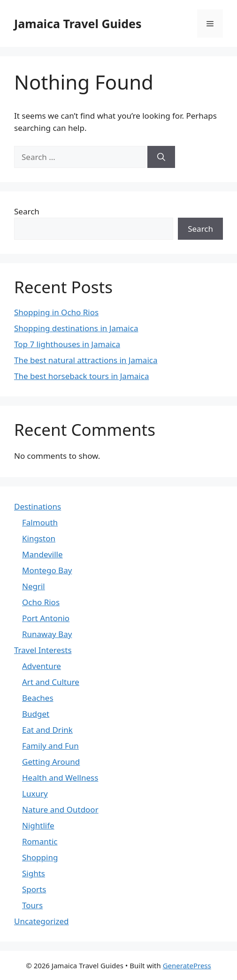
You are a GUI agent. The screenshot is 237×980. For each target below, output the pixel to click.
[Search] (161, 157)
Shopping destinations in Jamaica (76, 328)
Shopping (40, 857)
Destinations (38, 506)
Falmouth (40, 522)
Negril (34, 586)
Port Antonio (46, 618)
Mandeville (42, 554)
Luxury (35, 794)
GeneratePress (187, 965)
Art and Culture (51, 682)
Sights (34, 873)
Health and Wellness (60, 778)
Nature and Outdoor (60, 809)
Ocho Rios (41, 602)
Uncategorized (42, 921)
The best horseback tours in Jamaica (81, 376)
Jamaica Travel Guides (78, 23)
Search (27, 211)
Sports (34, 889)
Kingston (39, 538)
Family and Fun (50, 746)
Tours (32, 905)
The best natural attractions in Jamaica (86, 360)
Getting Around (51, 762)
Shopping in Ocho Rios (56, 312)
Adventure (42, 666)
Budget (36, 714)
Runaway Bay (47, 634)
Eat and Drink (47, 730)
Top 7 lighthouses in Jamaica (67, 344)
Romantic (40, 841)
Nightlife (38, 825)
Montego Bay (47, 570)
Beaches (38, 698)
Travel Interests (43, 650)
